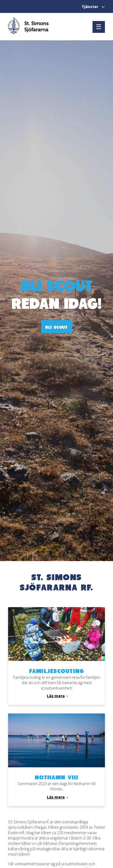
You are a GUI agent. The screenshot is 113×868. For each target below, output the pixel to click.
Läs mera (56, 696)
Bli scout (56, 327)
